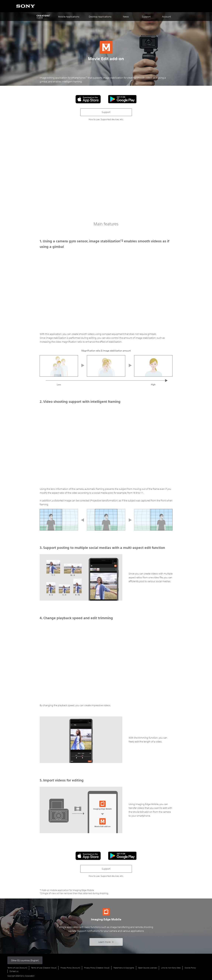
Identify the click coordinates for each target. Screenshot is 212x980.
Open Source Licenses (148, 968)
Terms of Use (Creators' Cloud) (44, 968)
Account (166, 17)
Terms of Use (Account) (17, 968)
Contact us (14, 971)
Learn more (106, 942)
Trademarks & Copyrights (124, 968)
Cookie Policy (190, 968)
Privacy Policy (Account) (70, 968)
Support (106, 112)
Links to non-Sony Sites (171, 968)
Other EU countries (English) (25, 960)
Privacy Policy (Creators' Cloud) (97, 968)
